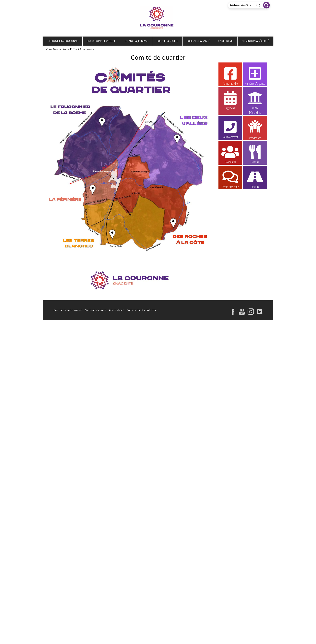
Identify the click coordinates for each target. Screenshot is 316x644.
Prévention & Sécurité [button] (255, 41)
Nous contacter (230, 129)
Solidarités (230, 154)
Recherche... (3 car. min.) (245, 5)
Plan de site (68, 3)
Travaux (255, 179)
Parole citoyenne (230, 179)
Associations (255, 129)
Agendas (230, 100)
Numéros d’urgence (255, 76)
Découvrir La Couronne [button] (63, 41)
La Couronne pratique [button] (101, 41)
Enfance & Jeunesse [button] (136, 41)
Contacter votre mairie (68, 310)
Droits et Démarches (255, 100)
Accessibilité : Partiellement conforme (133, 310)
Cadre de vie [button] (226, 41)
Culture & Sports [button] (167, 41)
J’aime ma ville (230, 76)
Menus (255, 154)
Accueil (49, 3)
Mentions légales (96, 310)
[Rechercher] (266, 5)
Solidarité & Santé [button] (198, 41)
